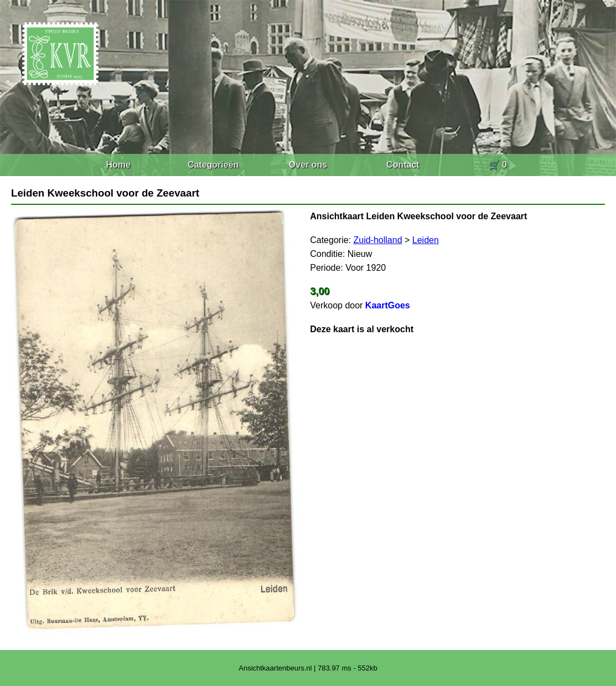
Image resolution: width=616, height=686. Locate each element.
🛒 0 (498, 165)
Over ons (308, 165)
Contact (403, 165)
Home (118, 165)
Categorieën (213, 165)
